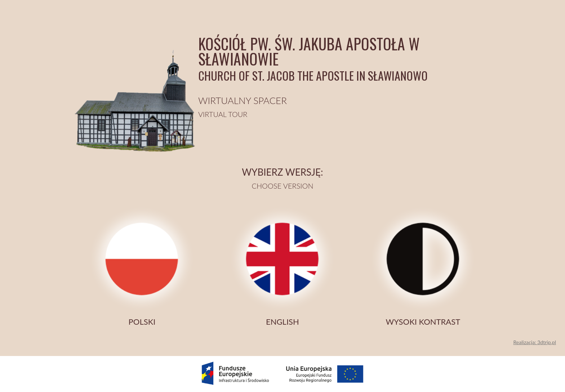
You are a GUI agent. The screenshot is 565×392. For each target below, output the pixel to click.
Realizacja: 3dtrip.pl (535, 342)
